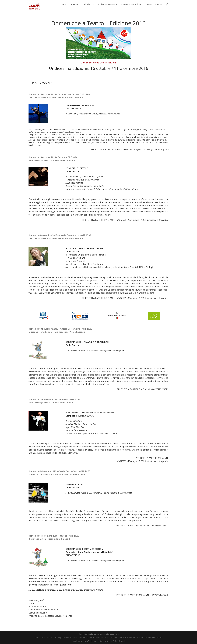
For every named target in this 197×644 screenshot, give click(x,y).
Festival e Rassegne (106, 9)
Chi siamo (74, 9)
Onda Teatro (94, 634)
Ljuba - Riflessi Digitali (116, 641)
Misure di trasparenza (109, 634)
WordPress (92, 641)
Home (63, 9)
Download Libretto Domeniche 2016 (98, 63)
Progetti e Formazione (131, 9)
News (150, 9)
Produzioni (87, 9)
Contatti (159, 9)
